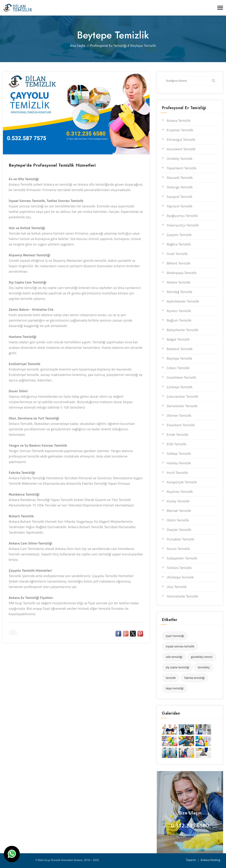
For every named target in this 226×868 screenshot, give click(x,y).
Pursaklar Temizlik (180, 539)
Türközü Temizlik (179, 568)
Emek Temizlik (177, 434)
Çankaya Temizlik (180, 387)
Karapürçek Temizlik (182, 482)
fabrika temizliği (194, 678)
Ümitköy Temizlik (180, 159)
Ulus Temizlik (177, 587)
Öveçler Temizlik (179, 530)
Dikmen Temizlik (179, 415)
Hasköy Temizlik (179, 463)
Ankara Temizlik (179, 120)
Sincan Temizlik (178, 549)
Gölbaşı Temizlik (179, 454)
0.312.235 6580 (190, 825)
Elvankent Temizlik (181, 425)
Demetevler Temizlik (182, 406)
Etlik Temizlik (177, 444)
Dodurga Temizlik (180, 187)
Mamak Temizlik (179, 511)
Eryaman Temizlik (180, 130)
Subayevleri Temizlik (182, 558)
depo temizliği (175, 688)
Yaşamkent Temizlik (182, 168)
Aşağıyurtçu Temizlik (182, 216)
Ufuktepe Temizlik (180, 577)
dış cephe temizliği (177, 667)
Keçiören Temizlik (180, 492)
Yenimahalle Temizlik (182, 596)
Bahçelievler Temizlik (182, 330)
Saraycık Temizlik (180, 197)
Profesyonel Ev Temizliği (108, 46)
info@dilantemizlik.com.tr (190, 835)
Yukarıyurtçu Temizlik (183, 225)
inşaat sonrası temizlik (180, 646)
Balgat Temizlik (178, 339)
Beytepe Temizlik (179, 358)
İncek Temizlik (177, 254)
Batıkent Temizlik (180, 349)
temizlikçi (204, 667)
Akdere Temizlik (178, 282)
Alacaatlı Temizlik (180, 178)
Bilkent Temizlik (178, 263)
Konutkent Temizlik (181, 149)
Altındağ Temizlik (180, 292)
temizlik (171, 678)
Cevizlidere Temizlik (181, 377)
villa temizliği (174, 657)
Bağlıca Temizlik (179, 244)
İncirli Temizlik (177, 473)
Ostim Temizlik (178, 520)
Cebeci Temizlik (178, 368)
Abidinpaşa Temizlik (182, 273)
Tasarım (191, 860)
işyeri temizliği (175, 636)
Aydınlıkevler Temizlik (183, 301)
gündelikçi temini (202, 657)
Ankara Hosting (210, 860)
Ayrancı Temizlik (179, 311)
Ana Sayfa (78, 46)
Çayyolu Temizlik (179, 235)
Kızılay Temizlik (178, 501)
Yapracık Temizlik (180, 206)
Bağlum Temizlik (179, 320)
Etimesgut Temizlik (181, 140)
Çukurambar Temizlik (182, 396)
